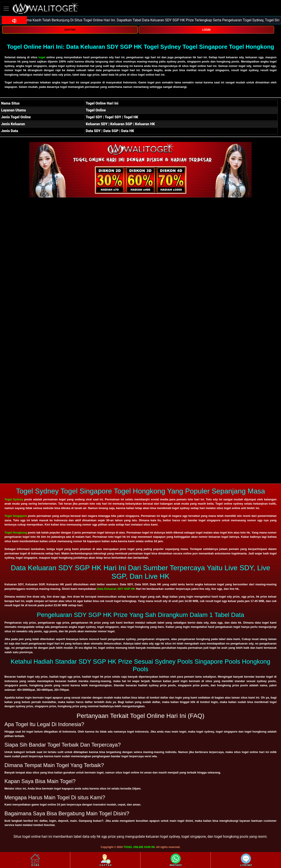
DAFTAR (70, 30)
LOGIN (206, 30)
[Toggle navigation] (6, 9)
